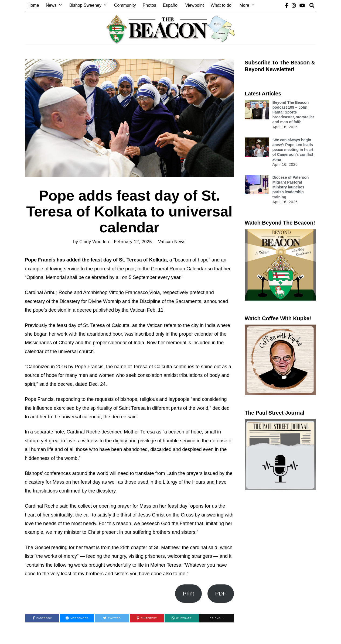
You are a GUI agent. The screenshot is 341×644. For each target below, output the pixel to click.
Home (33, 5)
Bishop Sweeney (85, 5)
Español (171, 5)
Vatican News (172, 242)
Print (189, 594)
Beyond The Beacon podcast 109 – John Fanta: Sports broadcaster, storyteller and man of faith (293, 112)
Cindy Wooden (94, 242)
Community (125, 5)
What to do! (222, 5)
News (51, 5)
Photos (149, 5)
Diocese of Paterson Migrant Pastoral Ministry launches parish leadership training (291, 187)
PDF (221, 594)
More (244, 5)
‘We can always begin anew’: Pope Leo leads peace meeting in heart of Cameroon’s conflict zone (293, 150)
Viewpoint (195, 5)
